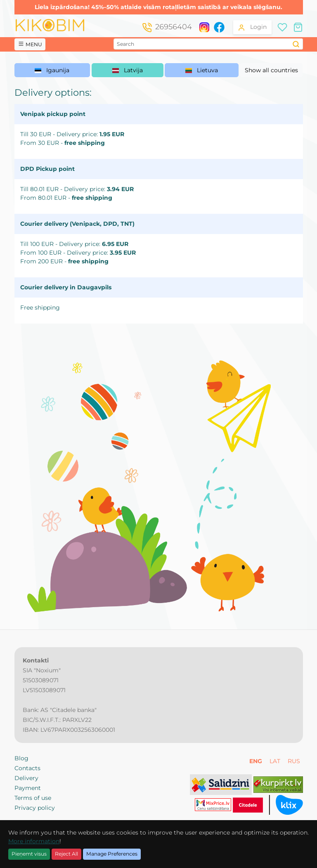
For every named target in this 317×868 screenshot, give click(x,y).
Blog (21, 758)
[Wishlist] (282, 26)
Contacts (27, 768)
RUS (294, 761)
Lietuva (202, 70)
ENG (257, 761)
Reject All (66, 854)
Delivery (26, 778)
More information (34, 841)
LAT (276, 761)
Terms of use (33, 798)
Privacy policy (35, 808)
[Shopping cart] (298, 26)
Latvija (128, 70)
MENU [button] (30, 44)
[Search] (296, 44)
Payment (28, 788)
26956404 (174, 27)
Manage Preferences (112, 854)
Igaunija (52, 70)
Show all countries (271, 70)
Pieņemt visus (29, 854)
